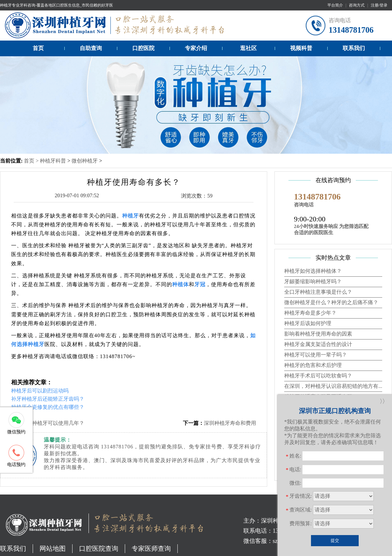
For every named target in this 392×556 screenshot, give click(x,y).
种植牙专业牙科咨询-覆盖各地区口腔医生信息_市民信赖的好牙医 (57, 5)
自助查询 (91, 48)
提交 (335, 540)
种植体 (180, 284)
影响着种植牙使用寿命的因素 (318, 334)
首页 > (32, 161)
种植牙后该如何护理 (308, 323)
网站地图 (53, 548)
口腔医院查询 (99, 548)
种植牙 (131, 216)
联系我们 (354, 48)
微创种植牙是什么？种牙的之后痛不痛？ (331, 302)
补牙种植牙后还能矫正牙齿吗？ (48, 399)
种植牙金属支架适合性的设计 (318, 344)
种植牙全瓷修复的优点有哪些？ (48, 407)
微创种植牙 (85, 161)
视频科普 (301, 48)
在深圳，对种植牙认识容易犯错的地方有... (333, 386)
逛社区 (248, 48)
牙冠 (200, 284)
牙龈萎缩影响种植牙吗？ (313, 281)
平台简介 (335, 5)
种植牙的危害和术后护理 (313, 365)
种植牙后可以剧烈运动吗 (40, 391)
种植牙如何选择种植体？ (313, 271)
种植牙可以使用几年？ (58, 423)
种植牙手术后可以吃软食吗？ (318, 376)
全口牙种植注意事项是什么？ (318, 292)
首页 (38, 48)
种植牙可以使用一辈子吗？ (316, 355)
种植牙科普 (53, 161)
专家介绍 (196, 48)
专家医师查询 (151, 548)
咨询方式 (357, 5)
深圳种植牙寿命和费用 (230, 423)
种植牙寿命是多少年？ (310, 313)
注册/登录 (379, 5)
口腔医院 (143, 48)
